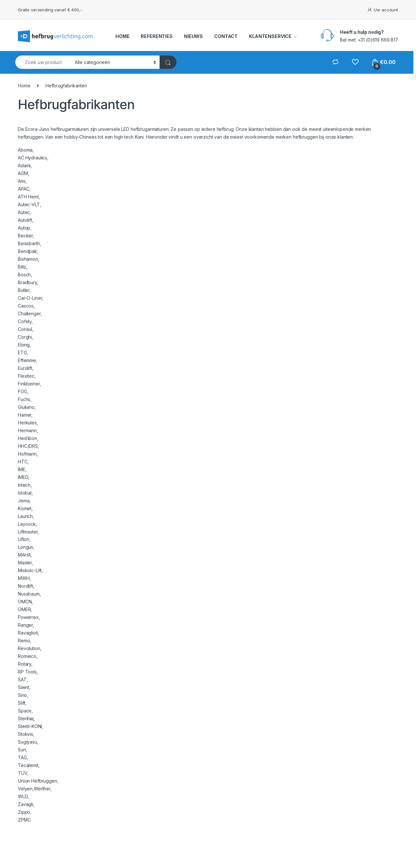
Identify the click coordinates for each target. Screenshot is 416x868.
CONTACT (226, 36)
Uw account (383, 10)
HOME (122, 36)
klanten (256, 129)
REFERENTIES (156, 36)
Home (24, 86)
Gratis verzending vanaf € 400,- (50, 10)
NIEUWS (193, 36)
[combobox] (43, 62)
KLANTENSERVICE (270, 36)
